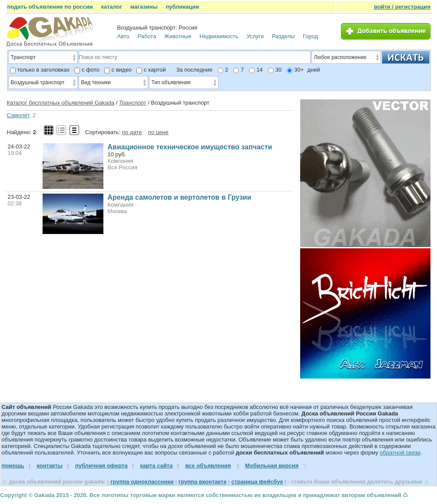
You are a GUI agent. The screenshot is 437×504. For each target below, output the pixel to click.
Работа (147, 36)
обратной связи (400, 453)
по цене (158, 132)
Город (310, 36)
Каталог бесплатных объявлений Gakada (61, 103)
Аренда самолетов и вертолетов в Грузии (180, 197)
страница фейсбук (257, 482)
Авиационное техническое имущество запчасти (190, 147)
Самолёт (18, 115)
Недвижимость (219, 36)
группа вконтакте (203, 482)
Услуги (255, 36)
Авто (123, 36)
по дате (132, 132)
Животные (178, 36)
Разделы (283, 36)
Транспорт (133, 103)
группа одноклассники (142, 482)
